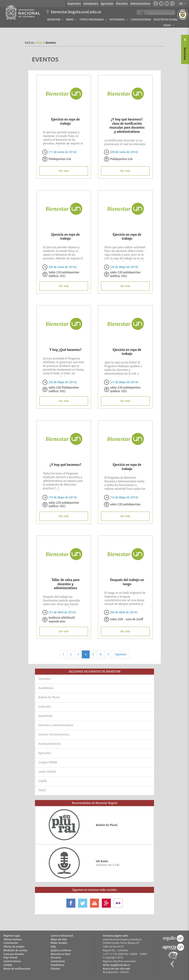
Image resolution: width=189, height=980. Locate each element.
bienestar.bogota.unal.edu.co (76, 12)
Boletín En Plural (166, 20)
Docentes (122, 4)
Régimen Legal (12, 936)
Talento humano (13, 939)
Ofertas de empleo (14, 947)
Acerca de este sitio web (117, 969)
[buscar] (167, 13)
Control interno (12, 961)
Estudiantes (91, 4)
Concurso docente (14, 954)
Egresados (107, 4)
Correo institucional (62, 936)
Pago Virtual (10, 958)
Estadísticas (57, 965)
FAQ (53, 947)
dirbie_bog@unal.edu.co (117, 965)
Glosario (55, 969)
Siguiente (121, 654)
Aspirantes (74, 4)
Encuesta (56, 958)
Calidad (8, 965)
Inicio (39, 43)
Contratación (11, 943)
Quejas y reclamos (61, 950)
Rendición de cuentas (16, 950)
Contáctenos (58, 961)
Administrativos (140, 4)
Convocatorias (141, 20)
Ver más (64, 171)
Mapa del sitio (59, 939)
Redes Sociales (59, 943)
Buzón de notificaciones (17, 969)
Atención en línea (61, 954)
